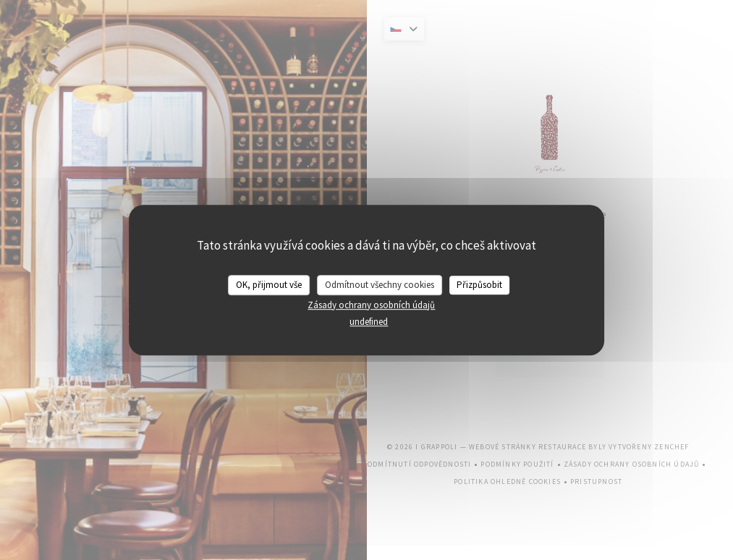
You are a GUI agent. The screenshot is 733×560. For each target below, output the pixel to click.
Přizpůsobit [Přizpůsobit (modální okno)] (479, 285)
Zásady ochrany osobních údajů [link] (371, 305)
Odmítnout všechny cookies (380, 285)
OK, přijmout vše (269, 285)
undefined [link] (369, 322)
